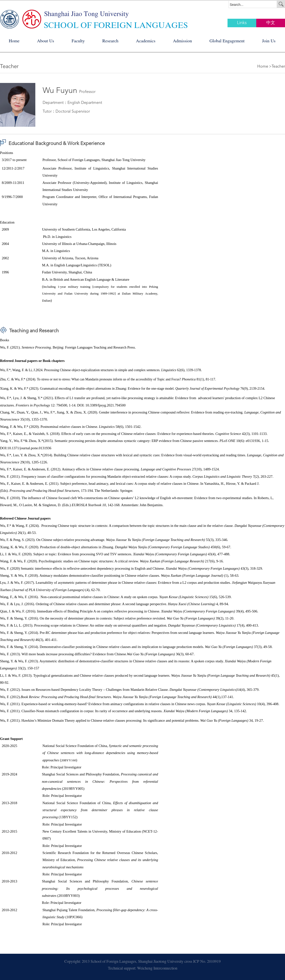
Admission (182, 42)
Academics (146, 42)
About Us (46, 42)
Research (110, 42)
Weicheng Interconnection (157, 969)
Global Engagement (227, 42)
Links (242, 23)
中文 (271, 23)
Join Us (269, 42)
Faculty (78, 42)
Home (14, 42)
